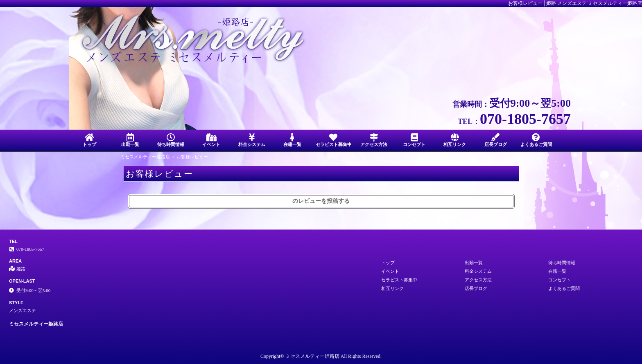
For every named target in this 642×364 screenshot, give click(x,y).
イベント (211, 140)
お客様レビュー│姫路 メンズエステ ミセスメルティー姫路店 (575, 3)
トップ (89, 140)
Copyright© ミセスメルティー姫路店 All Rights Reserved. (321, 356)
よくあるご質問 (536, 140)
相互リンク (455, 140)
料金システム (252, 140)
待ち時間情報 (171, 140)
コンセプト (414, 140)
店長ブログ (496, 140)
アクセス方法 (374, 140)
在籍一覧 (293, 140)
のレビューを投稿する (321, 201)
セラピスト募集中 (334, 140)
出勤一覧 (130, 140)
